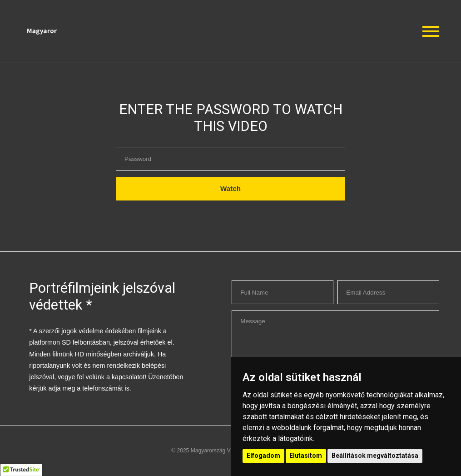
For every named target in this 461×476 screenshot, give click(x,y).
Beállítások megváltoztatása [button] (375, 456)
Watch (230, 188)
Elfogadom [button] (263, 456)
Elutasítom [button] (306, 456)
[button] (90, 31)
